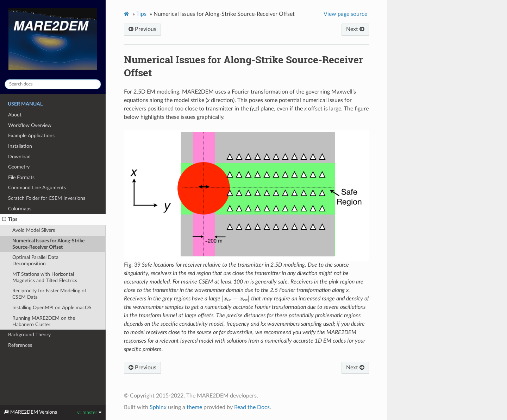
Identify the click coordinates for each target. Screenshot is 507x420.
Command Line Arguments (37, 188)
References (20, 345)
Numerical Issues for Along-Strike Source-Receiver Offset (48, 244)
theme (194, 407)
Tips (10, 219)
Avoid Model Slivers (34, 230)
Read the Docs (252, 407)
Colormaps (20, 209)
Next (355, 29)
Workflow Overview (30, 125)
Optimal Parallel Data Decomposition (35, 260)
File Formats (21, 177)
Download (19, 157)
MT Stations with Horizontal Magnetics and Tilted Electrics (45, 277)
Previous (142, 29)
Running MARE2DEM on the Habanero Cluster (44, 321)
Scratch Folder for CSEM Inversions (47, 198)
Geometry (19, 167)
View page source (345, 14)
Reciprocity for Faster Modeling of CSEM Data (49, 294)
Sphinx (158, 407)
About (15, 115)
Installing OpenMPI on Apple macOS (52, 308)
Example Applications (31, 136)
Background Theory (29, 335)
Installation (20, 146)
